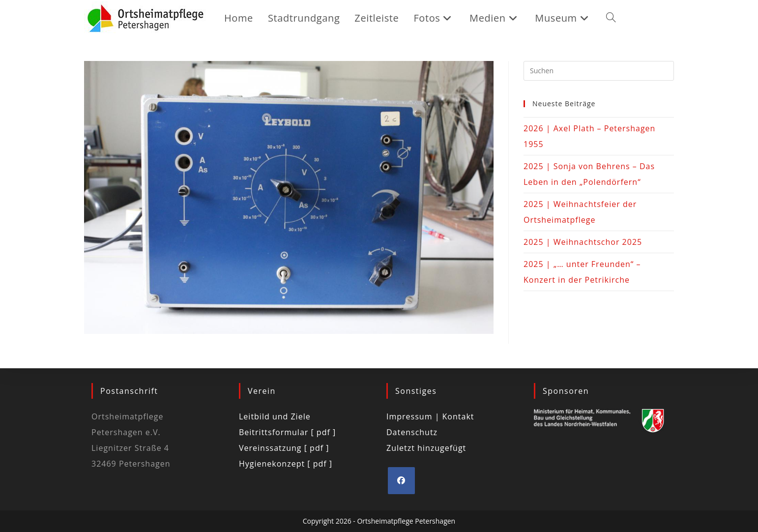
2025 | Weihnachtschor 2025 (583, 242)
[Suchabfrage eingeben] (599, 71)
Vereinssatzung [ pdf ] (284, 448)
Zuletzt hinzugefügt (426, 448)
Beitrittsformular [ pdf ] (287, 432)
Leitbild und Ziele (275, 416)
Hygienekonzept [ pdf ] (286, 464)
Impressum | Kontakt (430, 416)
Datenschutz (412, 432)
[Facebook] (401, 481)
